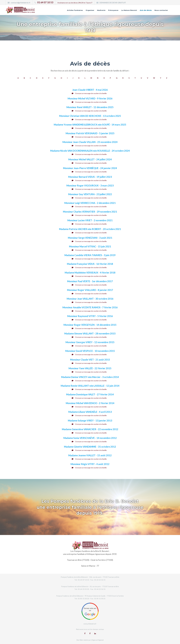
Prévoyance (101, 11)
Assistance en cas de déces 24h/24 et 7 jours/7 (75, 3)
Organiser (74, 11)
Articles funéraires (56, 11)
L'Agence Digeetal (97, 640)
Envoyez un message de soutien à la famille (89, 93)
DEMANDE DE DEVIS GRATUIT (113, 3)
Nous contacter (159, 11)
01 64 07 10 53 (45, 2)
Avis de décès (141, 11)
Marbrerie (87, 11)
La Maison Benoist (120, 11)
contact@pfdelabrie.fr (21, 3)
